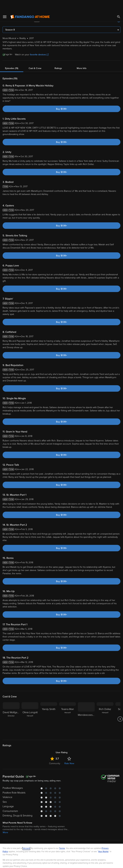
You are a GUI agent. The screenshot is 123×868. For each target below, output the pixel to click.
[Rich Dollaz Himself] (105, 707)
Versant (26, 836)
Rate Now (69, 751)
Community (55, 751)
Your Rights (103, 840)
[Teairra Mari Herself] (67, 707)
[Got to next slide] (120, 707)
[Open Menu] (5, 5)
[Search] (119, 5)
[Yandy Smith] (49, 707)
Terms (62, 836)
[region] (61, 850)
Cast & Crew (35, 56)
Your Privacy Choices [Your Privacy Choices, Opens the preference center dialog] (49, 863)
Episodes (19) (12, 56)
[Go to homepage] (30, 5)
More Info (82, 56)
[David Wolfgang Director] (11, 707)
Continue (73, 863)
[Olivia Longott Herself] (30, 707)
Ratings (58, 56)
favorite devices (39, 43)
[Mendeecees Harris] (86, 707)
